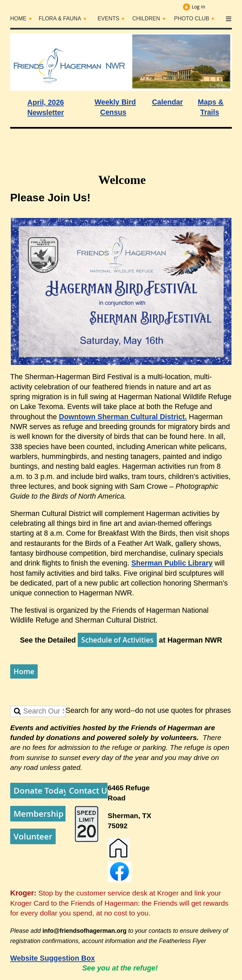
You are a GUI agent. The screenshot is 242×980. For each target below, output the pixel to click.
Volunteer (33, 836)
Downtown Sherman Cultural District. (123, 417)
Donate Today (41, 791)
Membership (39, 814)
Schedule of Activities (117, 640)
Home (24, 671)
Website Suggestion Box (53, 958)
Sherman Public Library (172, 563)
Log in (199, 7)
